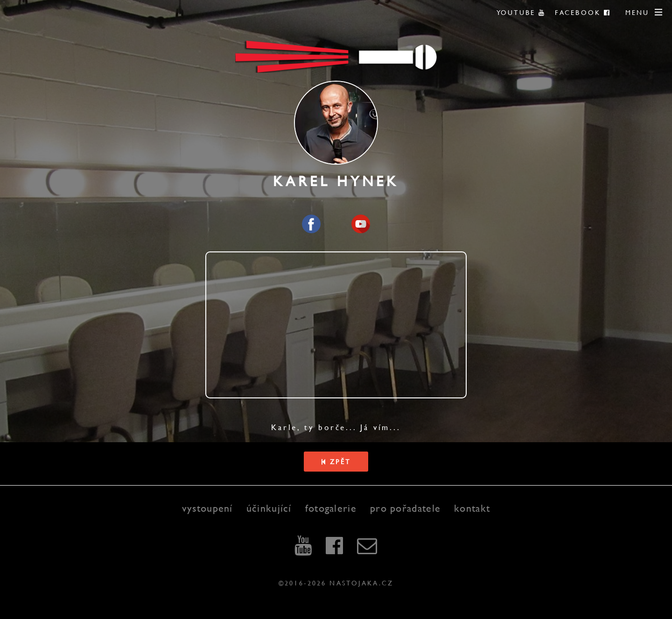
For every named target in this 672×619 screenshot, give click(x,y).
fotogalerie (331, 508)
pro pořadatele (405, 508)
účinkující (269, 508)
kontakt (472, 508)
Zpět (336, 462)
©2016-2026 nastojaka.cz (336, 583)
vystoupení (207, 508)
